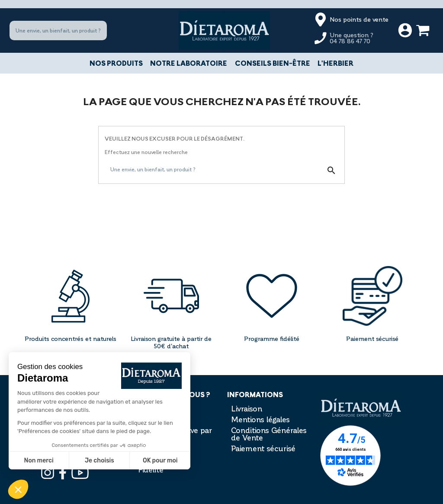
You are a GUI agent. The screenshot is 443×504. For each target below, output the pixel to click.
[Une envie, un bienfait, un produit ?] (58, 31)
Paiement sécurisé (263, 448)
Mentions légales (260, 419)
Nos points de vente (359, 19)
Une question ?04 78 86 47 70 (352, 38)
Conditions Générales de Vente (269, 434)
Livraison (247, 408)
